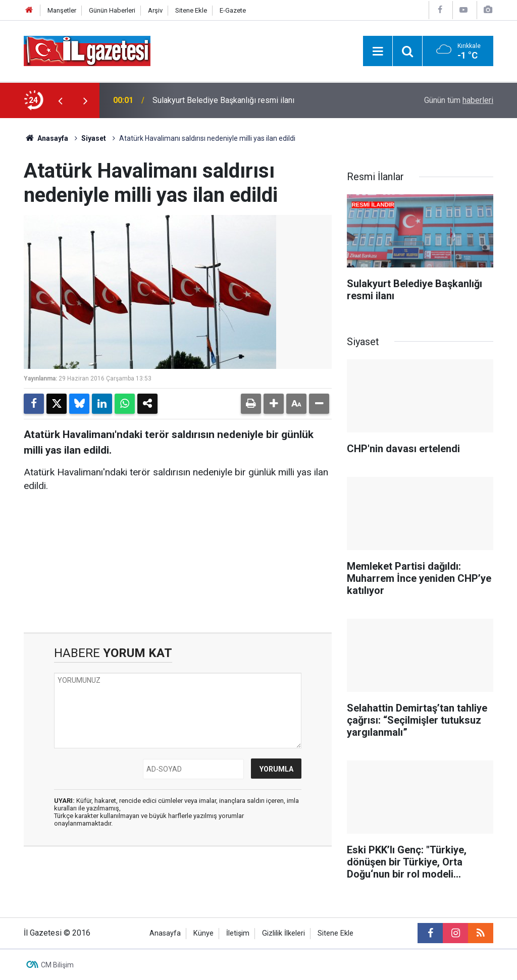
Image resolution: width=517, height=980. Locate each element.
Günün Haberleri (112, 10)
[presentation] (60, 100)
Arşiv (155, 10)
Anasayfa (46, 138)
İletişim (238, 933)
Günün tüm (459, 100)
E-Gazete (233, 10)
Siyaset (94, 138)
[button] (274, 404)
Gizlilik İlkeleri (283, 933)
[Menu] (378, 51)
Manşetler (62, 10)
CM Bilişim (57, 965)
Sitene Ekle (191, 10)
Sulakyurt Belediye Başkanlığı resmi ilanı (223, 100)
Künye (203, 933)
